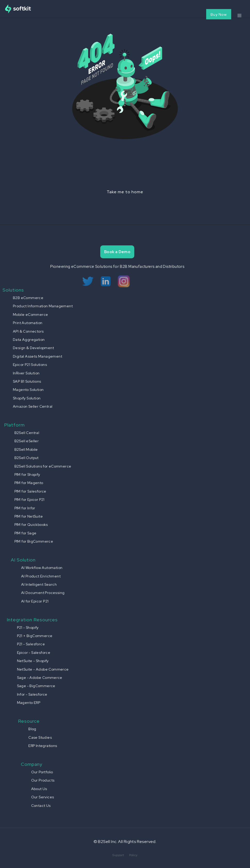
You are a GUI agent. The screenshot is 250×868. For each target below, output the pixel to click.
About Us (39, 789)
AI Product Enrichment (41, 576)
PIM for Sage (26, 533)
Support (118, 855)
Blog (32, 729)
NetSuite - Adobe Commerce (43, 669)
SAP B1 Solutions (27, 381)
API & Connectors (28, 331)
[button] (239, 15)
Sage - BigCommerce (36, 686)
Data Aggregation (29, 340)
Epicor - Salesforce (34, 653)
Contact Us (41, 806)
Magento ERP (29, 703)
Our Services (43, 797)
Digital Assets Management (37, 356)
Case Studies (40, 737)
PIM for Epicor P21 (30, 500)
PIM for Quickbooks (31, 525)
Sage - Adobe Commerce (40, 678)
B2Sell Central (27, 433)
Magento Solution (28, 390)
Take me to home (125, 192)
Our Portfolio (42, 772)
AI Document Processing (43, 593)
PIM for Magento (29, 483)
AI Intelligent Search (39, 584)
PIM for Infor (25, 508)
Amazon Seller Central (33, 406)
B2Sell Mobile (26, 449)
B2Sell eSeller (27, 441)
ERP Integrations (43, 746)
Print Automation (28, 323)
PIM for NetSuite (29, 516)
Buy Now (219, 14)
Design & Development (33, 348)
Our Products (43, 780)
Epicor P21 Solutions (30, 365)
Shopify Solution (27, 398)
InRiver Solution (26, 373)
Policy (133, 855)
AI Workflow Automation (42, 568)
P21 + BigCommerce (35, 636)
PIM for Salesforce (30, 491)
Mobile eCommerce (30, 315)
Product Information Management (43, 306)
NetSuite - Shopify (33, 661)
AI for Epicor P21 (35, 601)
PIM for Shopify (27, 475)
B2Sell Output (27, 458)
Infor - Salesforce (32, 694)
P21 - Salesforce (31, 644)
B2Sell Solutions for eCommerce (43, 466)
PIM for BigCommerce (34, 541)
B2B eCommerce (28, 298)
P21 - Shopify (28, 628)
